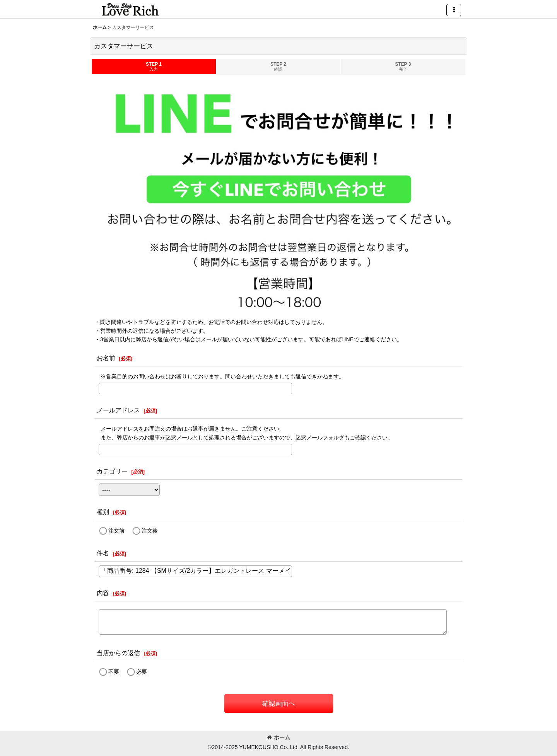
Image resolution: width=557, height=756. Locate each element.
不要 (114, 672)
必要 (142, 672)
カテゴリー (112, 471)
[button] (454, 10)
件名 (103, 553)
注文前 (116, 531)
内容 (103, 593)
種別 (103, 512)
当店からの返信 (118, 653)
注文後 (150, 531)
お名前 (106, 358)
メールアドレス (118, 410)
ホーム (278, 737)
